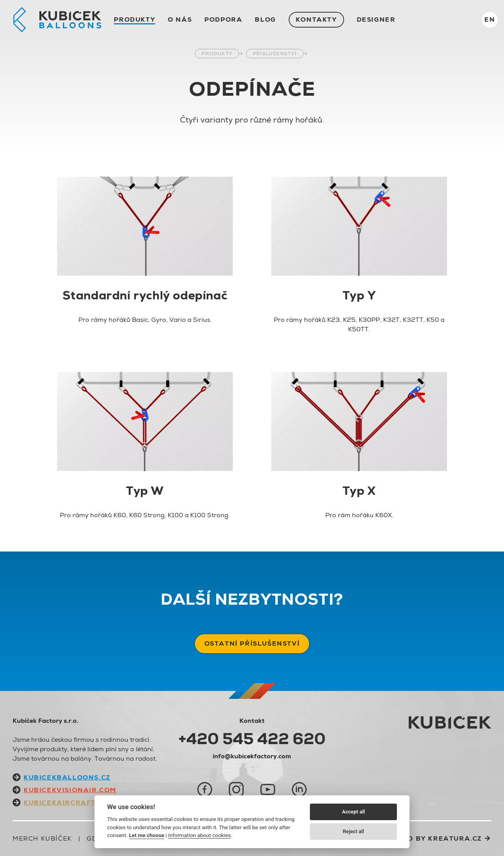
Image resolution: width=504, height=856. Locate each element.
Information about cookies (199, 835)
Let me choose (147, 835)
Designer (376, 19)
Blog (265, 19)
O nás (180, 19)
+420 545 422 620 (252, 739)
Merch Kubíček (42, 838)
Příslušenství (275, 54)
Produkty (134, 19)
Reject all (354, 831)
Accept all (353, 812)
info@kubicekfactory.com (252, 756)
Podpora (223, 19)
